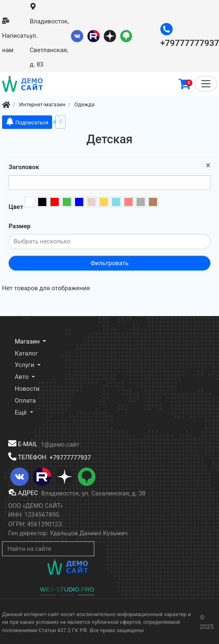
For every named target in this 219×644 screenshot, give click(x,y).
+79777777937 (70, 457)
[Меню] (206, 84)
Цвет (16, 207)
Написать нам (16, 36)
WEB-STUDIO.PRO (67, 589)
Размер (19, 226)
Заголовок (24, 167)
